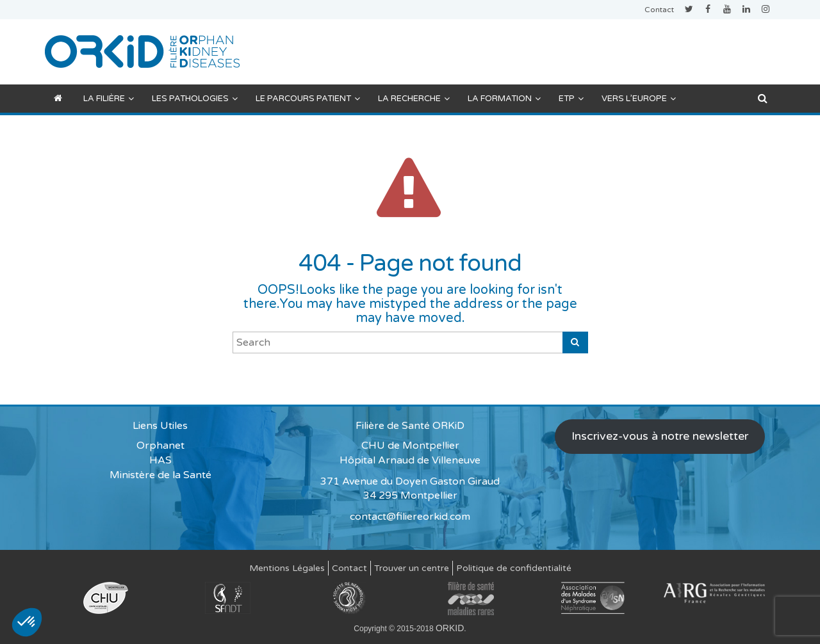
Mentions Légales (287, 568)
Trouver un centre (412, 568)
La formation (504, 99)
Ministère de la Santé (160, 475)
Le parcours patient (308, 99)
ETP (571, 99)
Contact (659, 10)
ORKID (450, 628)
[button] (27, 622)
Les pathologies (195, 99)
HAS (160, 460)
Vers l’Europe (639, 99)
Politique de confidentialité (514, 568)
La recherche (414, 99)
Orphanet (160, 446)
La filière (109, 99)
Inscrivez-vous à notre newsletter (660, 436)
